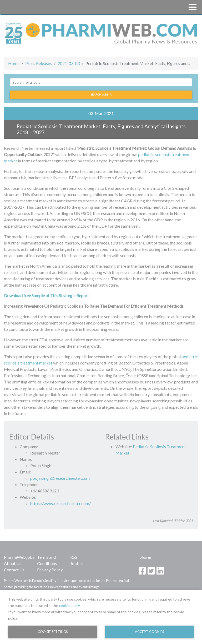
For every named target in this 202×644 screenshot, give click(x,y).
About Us (13, 563)
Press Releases (39, 63)
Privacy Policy (50, 570)
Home (14, 63)
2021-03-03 (69, 63)
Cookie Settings (53, 632)
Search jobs (101, 94)
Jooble (76, 563)
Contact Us (14, 570)
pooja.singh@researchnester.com (60, 478)
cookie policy (69, 605)
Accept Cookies (150, 632)
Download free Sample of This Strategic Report (46, 295)
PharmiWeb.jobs (19, 557)
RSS (74, 557)
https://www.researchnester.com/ (60, 503)
